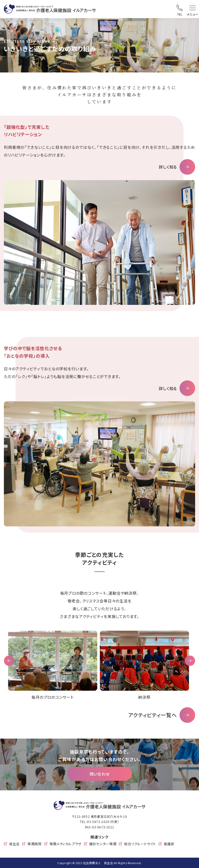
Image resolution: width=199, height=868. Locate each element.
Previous (9, 661)
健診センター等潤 (103, 844)
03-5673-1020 (98, 822)
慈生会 (14, 844)
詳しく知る (168, 167)
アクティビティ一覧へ (153, 715)
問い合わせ (100, 774)
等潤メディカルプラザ (66, 844)
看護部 (169, 844)
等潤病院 (35, 844)
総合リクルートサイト (140, 844)
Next (190, 661)
